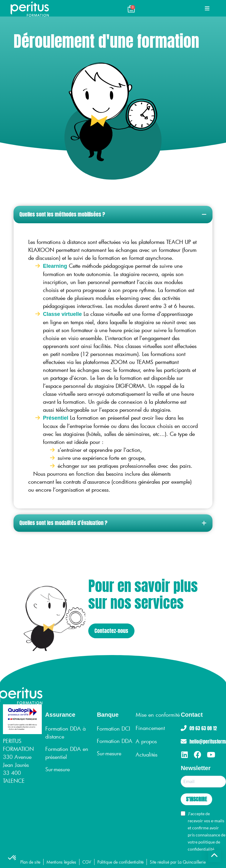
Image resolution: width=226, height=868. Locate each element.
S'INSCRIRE (196, 799)
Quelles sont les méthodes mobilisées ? (62, 214)
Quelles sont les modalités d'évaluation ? (63, 523)
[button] (113, 215)
